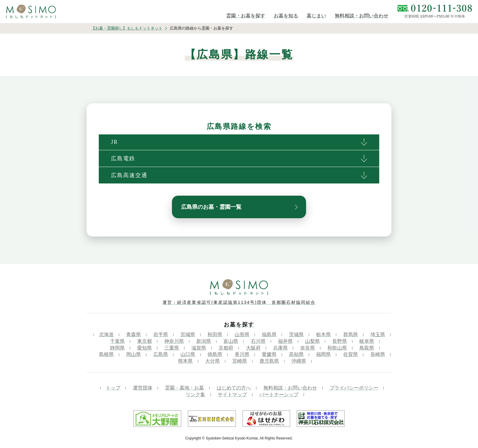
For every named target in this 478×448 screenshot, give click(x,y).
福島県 (269, 334)
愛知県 (144, 348)
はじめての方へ (234, 388)
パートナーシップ (279, 395)
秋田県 (215, 334)
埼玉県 (378, 334)
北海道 (106, 334)
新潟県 (204, 341)
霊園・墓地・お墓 (184, 388)
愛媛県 (269, 354)
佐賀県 (351, 354)
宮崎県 (240, 361)
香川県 (242, 354)
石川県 (258, 341)
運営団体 (143, 388)
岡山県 (134, 354)
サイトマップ (232, 395)
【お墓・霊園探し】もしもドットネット (127, 28)
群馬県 (351, 334)
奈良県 (308, 348)
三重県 (172, 348)
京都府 (226, 348)
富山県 (231, 341)
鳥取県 (367, 348)
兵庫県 (280, 348)
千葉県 (117, 341)
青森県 (134, 334)
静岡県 (117, 348)
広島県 (161, 354)
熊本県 (185, 361)
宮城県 (188, 334)
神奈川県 (174, 341)
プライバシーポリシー (354, 388)
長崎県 (378, 354)
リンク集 (195, 395)
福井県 (285, 341)
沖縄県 (299, 361)
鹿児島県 (269, 361)
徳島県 (215, 354)
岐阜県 (367, 341)
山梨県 (312, 341)
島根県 (106, 354)
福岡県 (323, 354)
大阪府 (253, 348)
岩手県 (161, 334)
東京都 (144, 341)
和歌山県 (337, 348)
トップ (113, 388)
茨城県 (296, 334)
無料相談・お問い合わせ (290, 388)
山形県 (242, 334)
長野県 (340, 341)
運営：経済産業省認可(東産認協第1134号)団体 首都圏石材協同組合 (239, 302)
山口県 (188, 354)
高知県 (296, 354)
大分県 (212, 361)
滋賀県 (199, 348)
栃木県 (323, 334)
